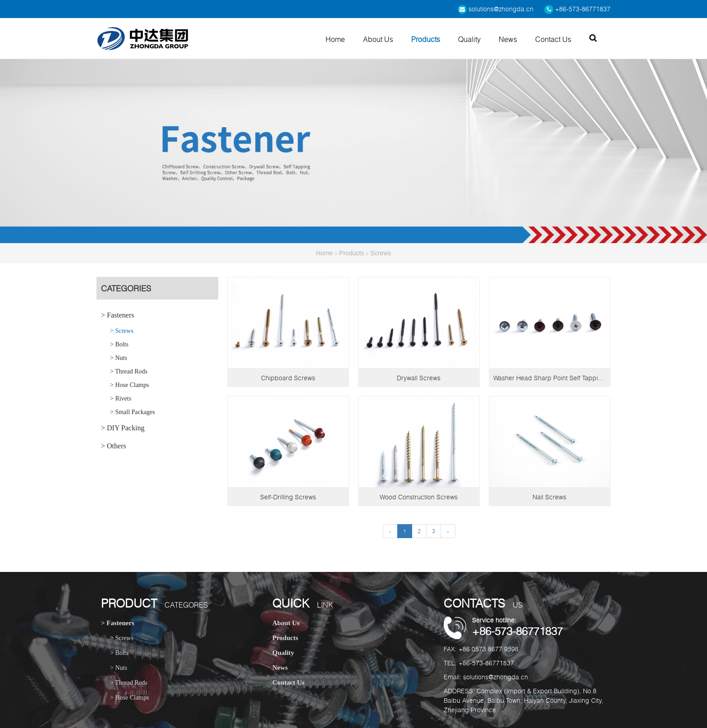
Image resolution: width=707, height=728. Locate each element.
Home (335, 39)
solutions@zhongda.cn (496, 9)
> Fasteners (117, 315)
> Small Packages (133, 412)
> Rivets (121, 399)
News (508, 39)
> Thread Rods (129, 371)
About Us (378, 39)
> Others (114, 446)
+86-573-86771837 (577, 9)
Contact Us (553, 39)
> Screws (122, 331)
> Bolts (119, 344)
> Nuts (119, 358)
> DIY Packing (123, 428)
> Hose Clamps (129, 385)
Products (426, 39)
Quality (469, 39)
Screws (381, 253)
